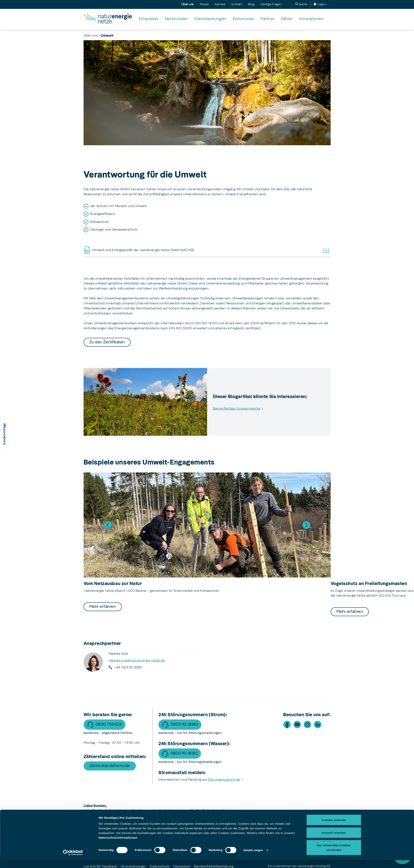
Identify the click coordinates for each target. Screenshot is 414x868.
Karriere (220, 4)
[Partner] (268, 19)
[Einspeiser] (149, 19)
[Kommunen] (244, 19)
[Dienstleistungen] (210, 19)
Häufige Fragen (271, 4)
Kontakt (237, 4)
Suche (301, 4)
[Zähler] (287, 19)
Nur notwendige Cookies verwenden (334, 726)
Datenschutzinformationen (118, 716)
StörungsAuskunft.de (224, 780)
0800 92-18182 (184, 753)
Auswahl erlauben (334, 710)
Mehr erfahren (103, 607)
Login (320, 4)
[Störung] (402, 854)
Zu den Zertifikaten (107, 342)
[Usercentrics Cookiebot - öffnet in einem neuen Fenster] (73, 731)
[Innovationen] (311, 19)
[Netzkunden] (176, 19)
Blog (251, 4)
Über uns (188, 4)
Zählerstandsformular (110, 766)
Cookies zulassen (334, 698)
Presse (204, 4)
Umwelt (107, 36)
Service (402, 833)
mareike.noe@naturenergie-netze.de (137, 661)
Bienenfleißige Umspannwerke (237, 409)
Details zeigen (253, 728)
